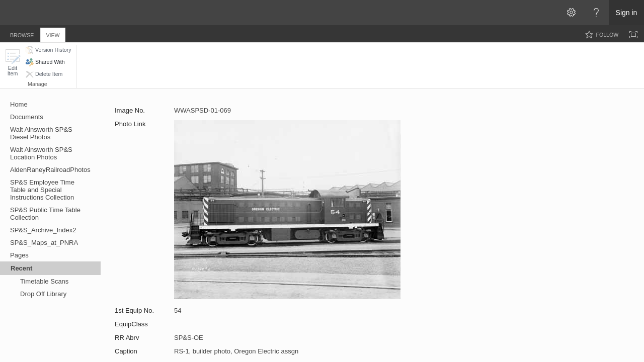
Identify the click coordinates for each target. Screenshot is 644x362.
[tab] (22, 33)
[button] (13, 63)
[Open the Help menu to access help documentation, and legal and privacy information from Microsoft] (596, 13)
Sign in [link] (627, 13)
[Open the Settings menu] (571, 13)
